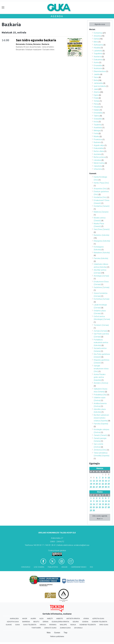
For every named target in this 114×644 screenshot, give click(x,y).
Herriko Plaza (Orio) (101, 183)
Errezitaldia (98, 113)
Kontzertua (98, 33)
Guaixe (9, 625)
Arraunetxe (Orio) (100, 189)
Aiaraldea (14, 619)
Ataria (86, 619)
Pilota (96, 104)
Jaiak (96, 89)
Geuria (76, 622)
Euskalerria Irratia (60, 622)
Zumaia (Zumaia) (100, 331)
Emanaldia (98, 65)
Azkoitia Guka (13, 622)
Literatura (97, 160)
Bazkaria (97, 142)
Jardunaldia (98, 83)
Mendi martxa (99, 163)
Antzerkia (97, 36)
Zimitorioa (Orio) (100, 450)
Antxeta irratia (73, 619)
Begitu (36, 622)
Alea (42, 619)
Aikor (25, 619)
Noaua (73, 625)
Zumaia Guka (65, 628)
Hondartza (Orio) (100, 197)
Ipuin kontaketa (100, 86)
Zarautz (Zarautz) (101, 435)
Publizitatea (53, 567)
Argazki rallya (99, 145)
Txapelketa (98, 54)
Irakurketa (98, 166)
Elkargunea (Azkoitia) (102, 241)
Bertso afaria (99, 151)
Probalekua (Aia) (100, 395)
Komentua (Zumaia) (102, 299)
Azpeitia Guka (98, 619)
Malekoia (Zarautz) (101, 212)
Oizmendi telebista (88, 625)
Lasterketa (98, 51)
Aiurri (33, 619)
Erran (45, 622)
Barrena (26, 622)
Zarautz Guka (50, 628)
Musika (96, 136)
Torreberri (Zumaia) (101, 325)
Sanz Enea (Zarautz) (102, 229)
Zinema (97, 92)
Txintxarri (36, 628)
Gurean (57, 633)
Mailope (63, 625)
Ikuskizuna (98, 68)
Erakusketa (98, 60)
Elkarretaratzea (100, 71)
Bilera (96, 42)
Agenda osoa (100, 24)
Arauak (64, 567)
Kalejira (97, 110)
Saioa (96, 77)
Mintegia (97, 131)
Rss (91, 567)
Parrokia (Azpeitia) (101, 424)
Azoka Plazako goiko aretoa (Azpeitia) (100, 377)
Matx (49, 633)
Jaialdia (97, 74)
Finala (96, 98)
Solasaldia (98, 119)
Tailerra (97, 116)
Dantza (96, 39)
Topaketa (97, 125)
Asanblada (98, 128)
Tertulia (97, 101)
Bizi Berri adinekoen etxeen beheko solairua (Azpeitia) (101, 418)
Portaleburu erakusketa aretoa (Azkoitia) (101, 343)
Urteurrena (98, 169)
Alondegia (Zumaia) (101, 276)
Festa (96, 133)
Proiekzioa (98, 139)
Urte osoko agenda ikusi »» (100, 517)
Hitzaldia (97, 48)
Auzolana (97, 154)
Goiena (85, 622)
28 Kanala (78, 628)
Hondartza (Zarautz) (102, 206)
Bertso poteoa (99, 157)
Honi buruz (26, 567)
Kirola (96, 122)
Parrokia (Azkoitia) (101, 258)
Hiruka (43, 625)
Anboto (60, 619)
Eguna (96, 95)
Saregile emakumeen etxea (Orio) (101, 369)
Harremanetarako (79, 567)
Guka (17, 625)
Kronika (53, 625)
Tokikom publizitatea (57, 636)
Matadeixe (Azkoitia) (102, 253)
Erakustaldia (98, 148)
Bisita (96, 80)
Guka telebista (30, 625)
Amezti (50, 619)
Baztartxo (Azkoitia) (101, 235)
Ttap (65, 633)
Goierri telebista (99, 622)
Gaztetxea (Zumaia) (102, 287)
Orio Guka (104, 625)
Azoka (96, 62)
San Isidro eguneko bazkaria (36, 40)
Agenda (57, 16)
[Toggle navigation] (3, 8)
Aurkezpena (98, 45)
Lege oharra (39, 567)
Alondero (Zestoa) (101, 383)
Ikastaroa (98, 57)
